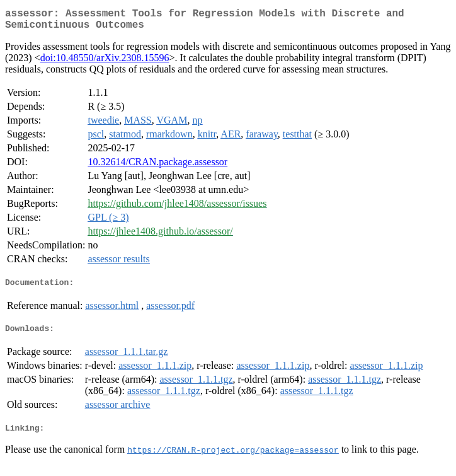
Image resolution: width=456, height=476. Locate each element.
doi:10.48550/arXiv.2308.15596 (105, 63)
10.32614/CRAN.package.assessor (157, 167)
